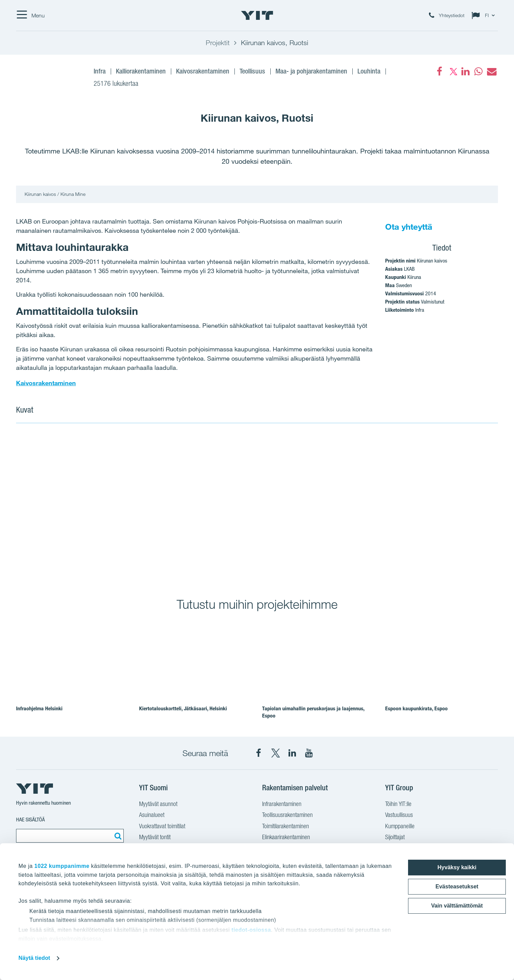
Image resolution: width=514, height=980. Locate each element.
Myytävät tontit (155, 837)
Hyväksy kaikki (457, 867)
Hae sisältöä (30, 820)
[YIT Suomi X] (275, 753)
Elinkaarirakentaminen (286, 837)
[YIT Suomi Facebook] (259, 753)
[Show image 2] (378, 506)
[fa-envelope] (491, 71)
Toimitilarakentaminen (286, 826)
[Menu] (30, 15)
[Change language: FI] (485, 15)
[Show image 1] (136, 506)
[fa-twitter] (452, 71)
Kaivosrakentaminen (46, 383)
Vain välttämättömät (457, 906)
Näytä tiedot (34, 958)
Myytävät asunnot (158, 804)
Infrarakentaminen (282, 804)
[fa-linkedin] (465, 71)
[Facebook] (439, 71)
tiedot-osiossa (251, 930)
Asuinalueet (152, 815)
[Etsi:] (117, 836)
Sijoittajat (395, 837)
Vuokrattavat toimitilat (162, 826)
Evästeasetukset (457, 887)
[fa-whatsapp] (478, 71)
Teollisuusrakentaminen (287, 815)
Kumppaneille (400, 826)
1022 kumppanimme (62, 866)
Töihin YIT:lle (398, 804)
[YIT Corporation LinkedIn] (292, 753)
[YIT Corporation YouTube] (309, 753)
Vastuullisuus (399, 815)
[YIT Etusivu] (257, 15)
